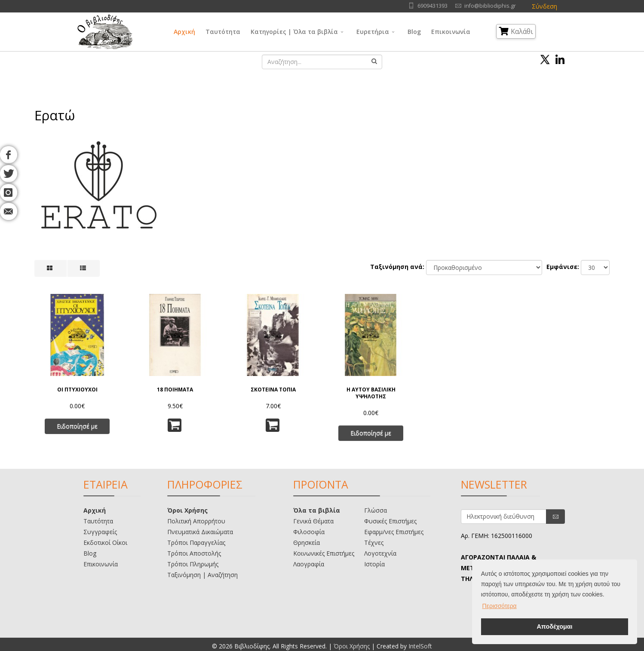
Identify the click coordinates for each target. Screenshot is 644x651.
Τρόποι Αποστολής (194, 553)
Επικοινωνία (451, 32)
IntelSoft (420, 646)
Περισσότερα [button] (500, 606)
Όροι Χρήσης (187, 510)
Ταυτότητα (223, 32)
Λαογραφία (309, 564)
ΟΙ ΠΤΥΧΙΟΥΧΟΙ (77, 390)
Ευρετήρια (373, 32)
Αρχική (184, 32)
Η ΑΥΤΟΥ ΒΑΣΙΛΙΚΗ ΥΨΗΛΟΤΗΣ (371, 393)
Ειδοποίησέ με (77, 426)
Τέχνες (374, 542)
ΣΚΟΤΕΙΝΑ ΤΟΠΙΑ (273, 390)
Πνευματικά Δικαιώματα (200, 532)
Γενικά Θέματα (313, 521)
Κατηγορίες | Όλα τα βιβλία (294, 32)
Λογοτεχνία (380, 553)
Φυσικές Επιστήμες (390, 521)
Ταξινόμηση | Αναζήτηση (202, 575)
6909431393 (432, 6)
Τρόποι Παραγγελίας (196, 542)
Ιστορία (374, 564)
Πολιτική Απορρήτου (196, 521)
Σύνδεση (544, 6)
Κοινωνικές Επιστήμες (324, 553)
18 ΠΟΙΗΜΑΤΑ (175, 390)
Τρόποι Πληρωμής (193, 564)
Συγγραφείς (100, 532)
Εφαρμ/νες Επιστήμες (394, 532)
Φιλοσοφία (309, 532)
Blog (414, 32)
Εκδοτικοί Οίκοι (105, 542)
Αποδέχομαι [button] (554, 627)
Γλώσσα (376, 510)
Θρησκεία (307, 542)
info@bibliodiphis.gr (490, 6)
